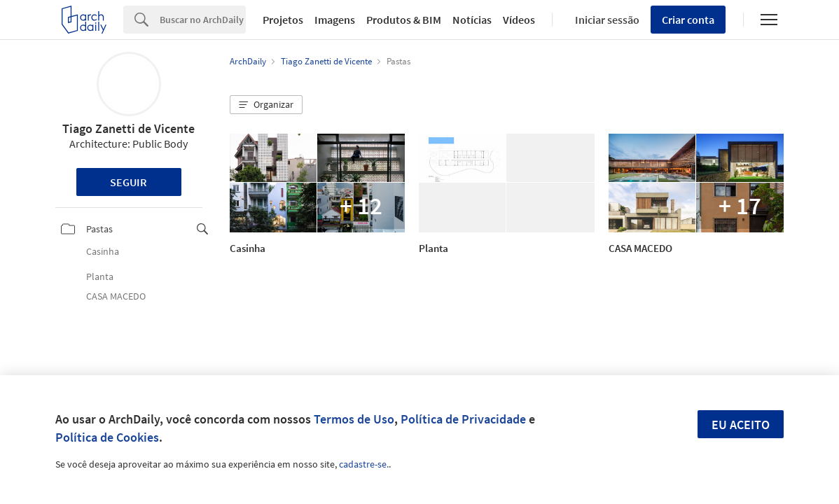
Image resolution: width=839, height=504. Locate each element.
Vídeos (519, 20)
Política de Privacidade (463, 419)
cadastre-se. (364, 464)
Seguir (129, 182)
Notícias (472, 20)
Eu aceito (741, 425)
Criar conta (688, 20)
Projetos (283, 20)
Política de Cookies (107, 437)
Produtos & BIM (404, 20)
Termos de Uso (354, 419)
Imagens (335, 20)
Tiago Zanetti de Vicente (129, 128)
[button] (266, 105)
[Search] (203, 20)
